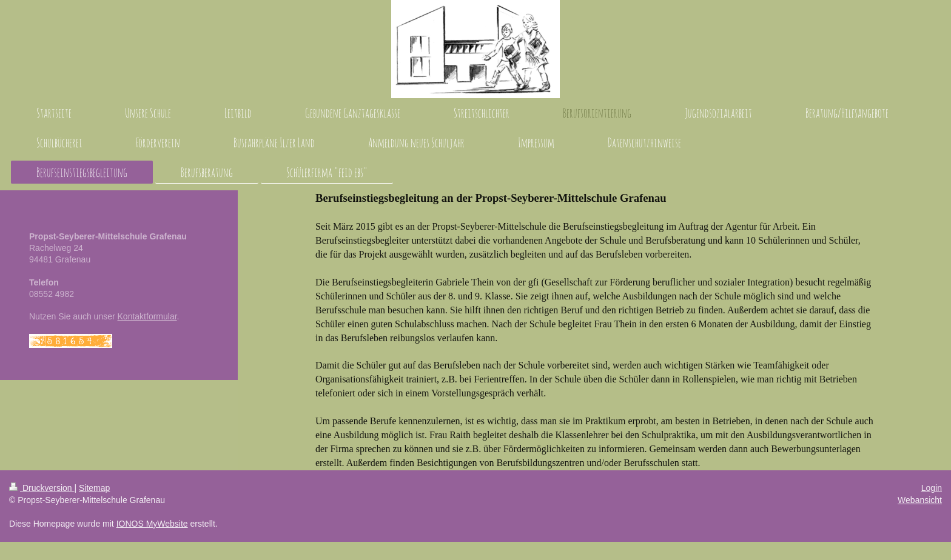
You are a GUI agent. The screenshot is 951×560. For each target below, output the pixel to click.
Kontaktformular (147, 316)
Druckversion (42, 488)
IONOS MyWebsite (152, 524)
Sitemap (94, 488)
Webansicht (920, 500)
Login (932, 488)
